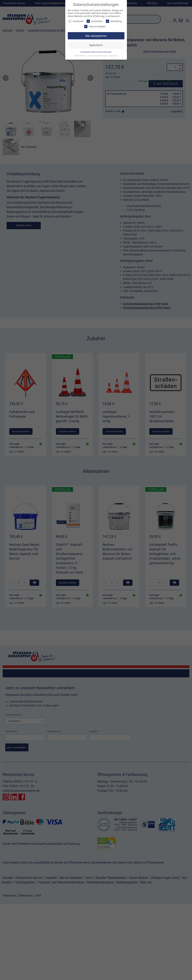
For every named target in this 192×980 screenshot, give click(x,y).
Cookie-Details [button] (80, 56)
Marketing (114, 21)
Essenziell (76, 21)
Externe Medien (95, 26)
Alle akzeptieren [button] (96, 36)
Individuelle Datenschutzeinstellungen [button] (96, 52)
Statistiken (95, 21)
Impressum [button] (113, 56)
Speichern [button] (96, 45)
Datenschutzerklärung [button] (97, 56)
